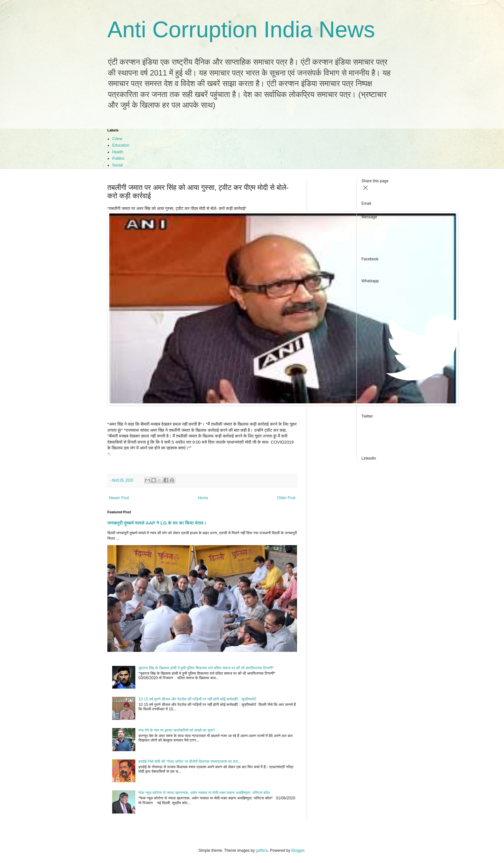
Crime (117, 139)
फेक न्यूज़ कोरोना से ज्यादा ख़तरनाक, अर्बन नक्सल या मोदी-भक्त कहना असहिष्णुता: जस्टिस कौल (204, 793)
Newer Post (119, 498)
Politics (118, 158)
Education (121, 145)
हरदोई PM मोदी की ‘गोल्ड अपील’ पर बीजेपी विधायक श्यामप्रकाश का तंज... (190, 761)
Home (203, 498)
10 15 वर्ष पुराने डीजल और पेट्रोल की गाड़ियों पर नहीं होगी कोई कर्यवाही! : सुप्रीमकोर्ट (198, 699)
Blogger (298, 850)
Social (117, 165)
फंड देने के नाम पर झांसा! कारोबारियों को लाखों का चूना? (177, 730)
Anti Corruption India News (241, 30)
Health (118, 152)
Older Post (286, 498)
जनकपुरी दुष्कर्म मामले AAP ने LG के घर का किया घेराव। (157, 523)
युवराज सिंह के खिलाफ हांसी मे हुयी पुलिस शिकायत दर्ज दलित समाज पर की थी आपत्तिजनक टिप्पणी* (206, 668)
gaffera (262, 850)
